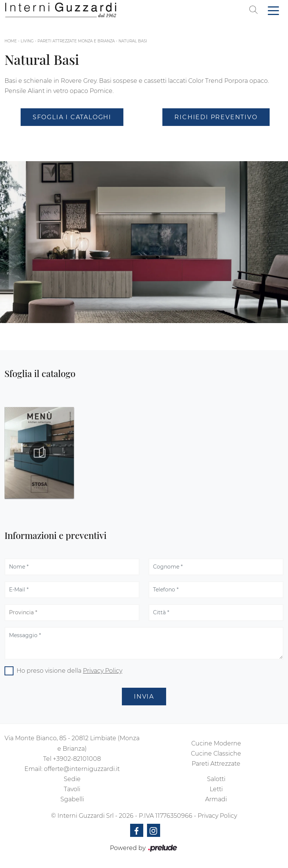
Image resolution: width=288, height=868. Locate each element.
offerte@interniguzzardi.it (82, 769)
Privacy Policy (103, 671)
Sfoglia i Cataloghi (72, 117)
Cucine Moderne (216, 743)
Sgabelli (72, 799)
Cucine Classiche (216, 754)
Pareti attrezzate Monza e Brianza (76, 41)
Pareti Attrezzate (216, 764)
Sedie (72, 779)
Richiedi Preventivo (216, 117)
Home (11, 41)
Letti (216, 789)
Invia (144, 697)
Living (27, 41)
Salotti (216, 779)
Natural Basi (133, 41)
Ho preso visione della (69, 671)
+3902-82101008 (77, 759)
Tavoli (72, 789)
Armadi (216, 799)
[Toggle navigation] (273, 10)
